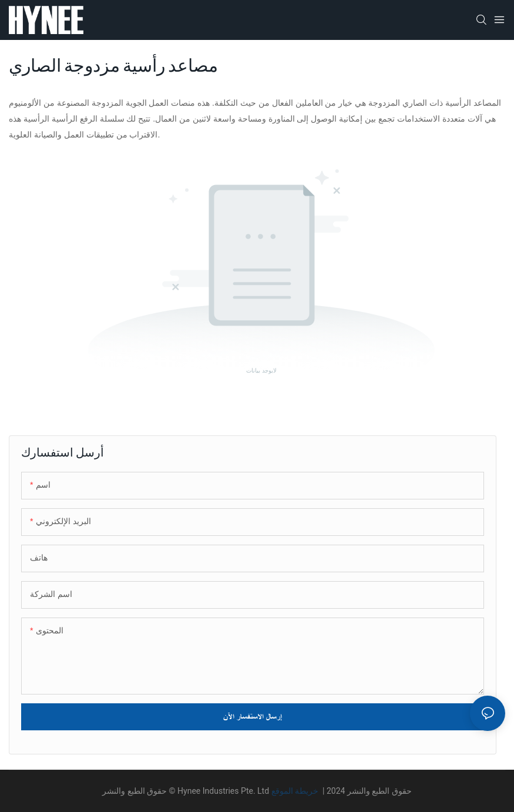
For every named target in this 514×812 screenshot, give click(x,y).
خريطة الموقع (296, 791)
